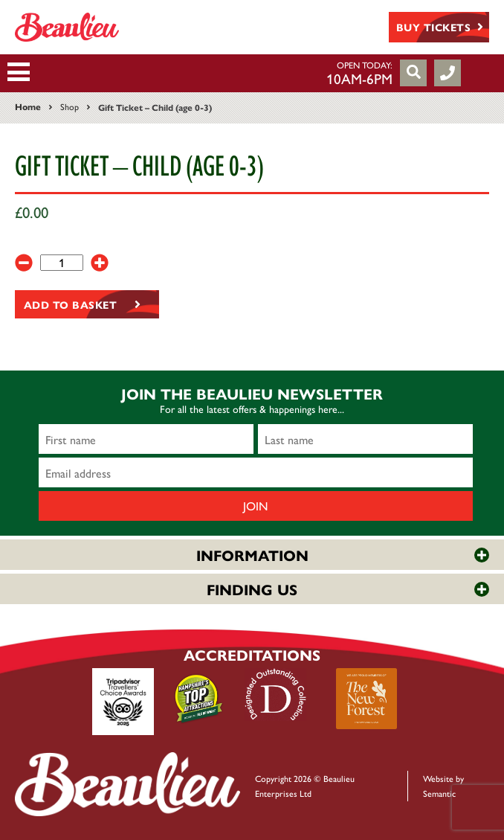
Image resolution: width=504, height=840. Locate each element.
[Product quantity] (62, 263)
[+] (100, 263)
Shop (70, 106)
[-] (24, 263)
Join (256, 506)
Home (28, 106)
